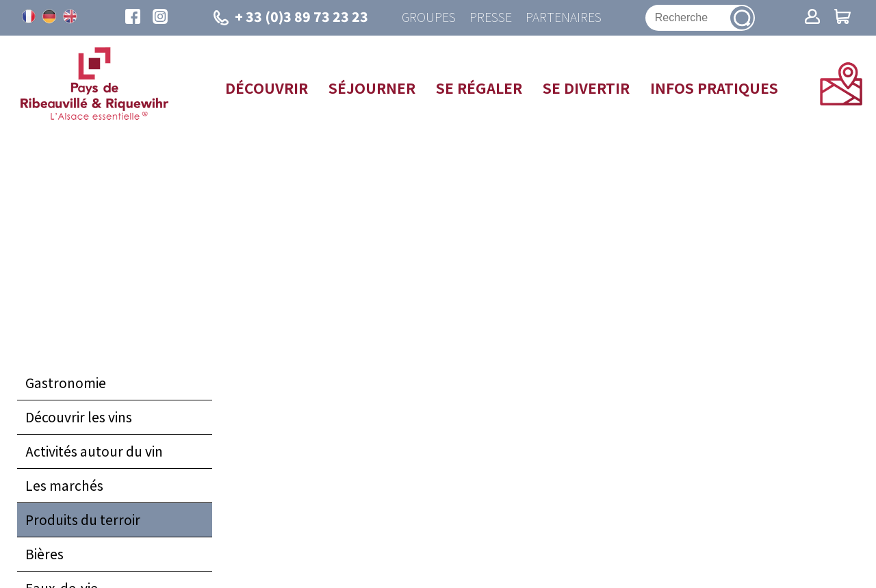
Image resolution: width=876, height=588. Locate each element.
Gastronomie (66, 383)
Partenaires (564, 17)
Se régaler (479, 88)
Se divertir (586, 88)
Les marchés (64, 485)
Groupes (429, 17)
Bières (44, 554)
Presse (491, 17)
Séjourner (372, 88)
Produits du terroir (83, 520)
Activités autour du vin (94, 451)
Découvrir (267, 88)
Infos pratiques (714, 88)
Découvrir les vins (79, 417)
